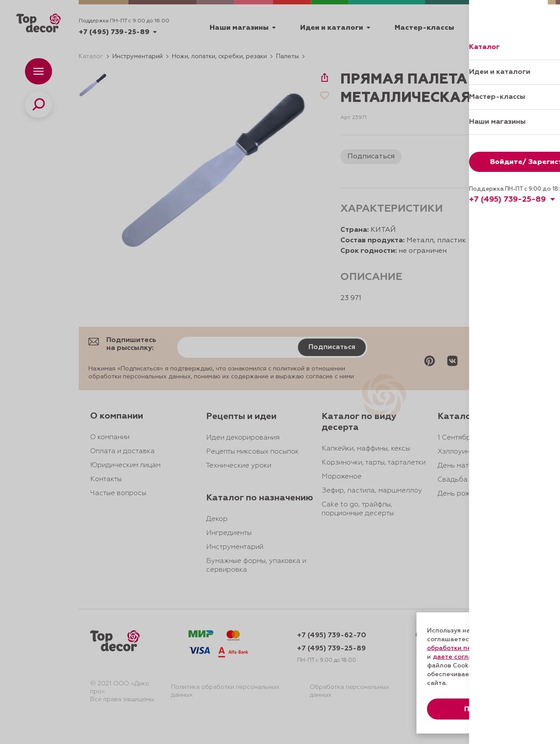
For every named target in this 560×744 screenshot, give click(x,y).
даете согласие (458, 657)
